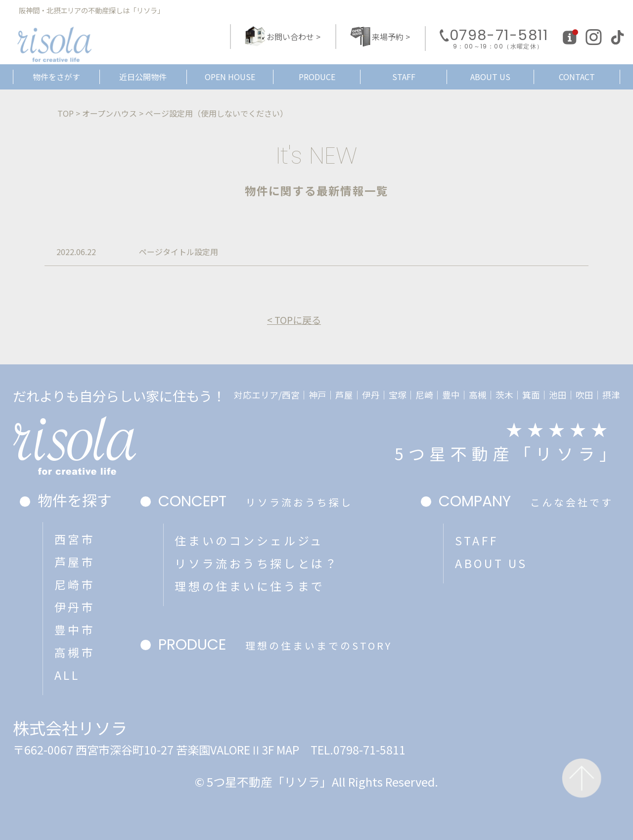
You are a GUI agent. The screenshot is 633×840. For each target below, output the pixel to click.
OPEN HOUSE (230, 77)
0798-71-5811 (499, 39)
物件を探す (75, 500)
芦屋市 (75, 562)
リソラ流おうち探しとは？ (256, 563)
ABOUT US (490, 77)
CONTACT (577, 77)
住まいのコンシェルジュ (249, 540)
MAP (288, 750)
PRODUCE (317, 77)
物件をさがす (56, 77)
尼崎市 (75, 584)
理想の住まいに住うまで (249, 586)
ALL (67, 675)
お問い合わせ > (294, 37)
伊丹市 (75, 607)
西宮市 (75, 539)
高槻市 (75, 652)
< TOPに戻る (294, 320)
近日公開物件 (143, 77)
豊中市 (75, 629)
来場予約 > (391, 37)
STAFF (404, 77)
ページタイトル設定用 (179, 252)
